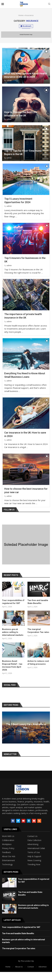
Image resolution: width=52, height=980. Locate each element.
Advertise (43, 967)
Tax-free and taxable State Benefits (38, 602)
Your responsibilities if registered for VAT (13, 602)
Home (21, 15)
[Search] (49, 4)
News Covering (34, 860)
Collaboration (8, 840)
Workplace (7, 844)
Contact (31, 967)
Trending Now (34, 864)
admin (9, 80)
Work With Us (8, 836)
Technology (7, 864)
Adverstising (33, 844)
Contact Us (32, 836)
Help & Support (34, 856)
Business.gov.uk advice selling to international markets (13, 632)
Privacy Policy (8, 848)
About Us (19, 967)
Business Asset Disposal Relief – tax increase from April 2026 (12, 665)
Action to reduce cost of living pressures (38, 663)
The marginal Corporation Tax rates (38, 631)
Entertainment (8, 860)
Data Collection (34, 840)
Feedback (6, 852)
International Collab (36, 848)
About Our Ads (9, 856)
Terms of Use (34, 852)
